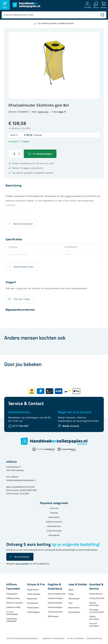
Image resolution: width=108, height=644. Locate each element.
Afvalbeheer (33, 603)
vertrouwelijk (22, 564)
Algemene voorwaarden (54, 638)
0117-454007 (12, 477)
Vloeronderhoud (55, 612)
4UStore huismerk (54, 522)
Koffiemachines (13, 598)
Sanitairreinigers (55, 603)
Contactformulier (54, 531)
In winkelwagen (43, 154)
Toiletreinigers (33, 612)
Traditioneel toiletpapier (12, 620)
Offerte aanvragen (94, 618)
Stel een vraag (22, 299)
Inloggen (88, 7)
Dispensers (32, 598)
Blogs (71, 589)
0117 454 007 (21, 426)
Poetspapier (12, 594)
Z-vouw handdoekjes (12, 613)
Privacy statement (75, 638)
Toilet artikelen (34, 594)
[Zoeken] (102, 15)
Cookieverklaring (94, 638)
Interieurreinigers (55, 598)
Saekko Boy (43, 112)
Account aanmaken (94, 625)
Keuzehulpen (74, 612)
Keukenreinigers (55, 607)
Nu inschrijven (22, 557)
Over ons (54, 508)
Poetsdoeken (33, 607)
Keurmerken (54, 517)
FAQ (70, 603)
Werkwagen (53, 616)
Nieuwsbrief (54, 535)
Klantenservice (19, 412)
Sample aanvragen (94, 604)
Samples (54, 513)
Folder (71, 594)
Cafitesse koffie (13, 607)
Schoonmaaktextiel (57, 594)
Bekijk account (71, 426)
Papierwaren (33, 589)
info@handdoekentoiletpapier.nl (21, 480)
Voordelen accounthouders (97, 611)
